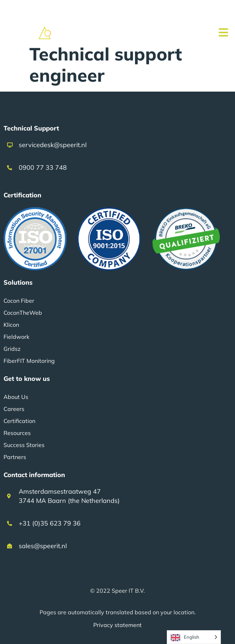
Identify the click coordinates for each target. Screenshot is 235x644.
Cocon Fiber (19, 301)
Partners (15, 457)
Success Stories (24, 445)
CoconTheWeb (23, 313)
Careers (14, 409)
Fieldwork (16, 337)
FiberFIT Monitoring (29, 361)
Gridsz (12, 349)
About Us (16, 397)
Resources (17, 433)
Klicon (11, 325)
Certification (19, 421)
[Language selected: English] (194, 637)
